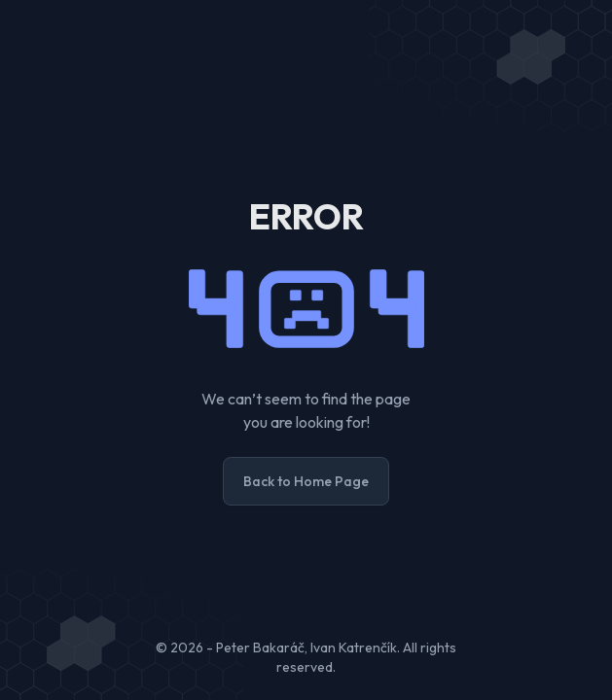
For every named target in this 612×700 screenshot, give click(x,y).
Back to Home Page (306, 481)
